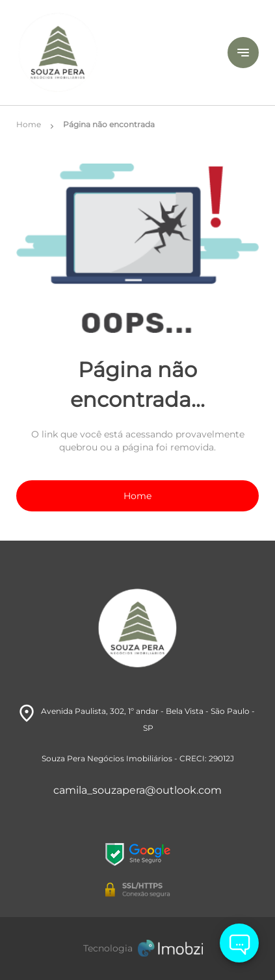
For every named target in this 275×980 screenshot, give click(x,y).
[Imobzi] (138, 949)
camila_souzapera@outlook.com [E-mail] (137, 790)
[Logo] (107, 53)
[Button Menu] (243, 53)
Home (137, 496)
